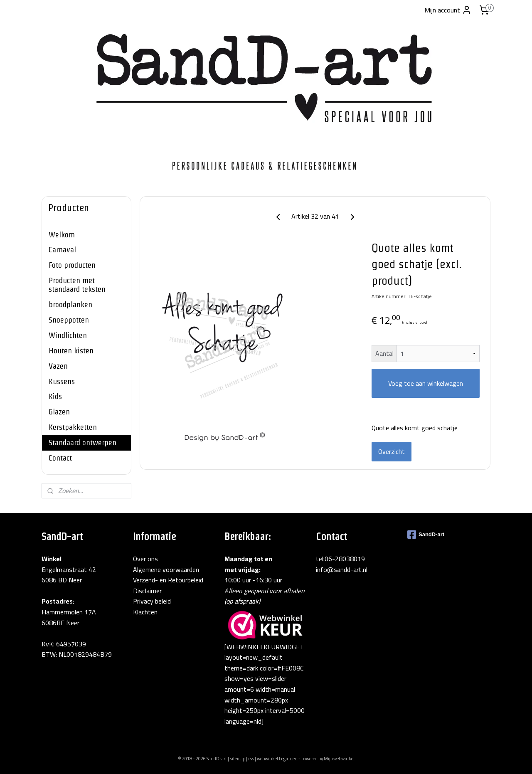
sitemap (238, 759)
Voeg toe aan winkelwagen (426, 383)
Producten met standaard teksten (77, 285)
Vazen (58, 366)
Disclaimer (147, 591)
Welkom (62, 235)
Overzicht (392, 451)
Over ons (145, 559)
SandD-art (426, 535)
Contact (60, 458)
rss (251, 759)
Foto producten (72, 265)
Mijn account (448, 10)
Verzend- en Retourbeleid (168, 580)
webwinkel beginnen (277, 759)
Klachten (145, 612)
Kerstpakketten (73, 427)
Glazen (59, 412)
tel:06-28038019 (340, 559)
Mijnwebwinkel (339, 759)
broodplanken (70, 304)
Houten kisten (71, 351)
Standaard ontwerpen (83, 442)
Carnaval (62, 250)
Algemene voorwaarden (166, 569)
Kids (55, 396)
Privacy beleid (152, 601)
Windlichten (68, 335)
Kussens (62, 381)
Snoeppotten (69, 320)
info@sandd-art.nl (342, 569)
